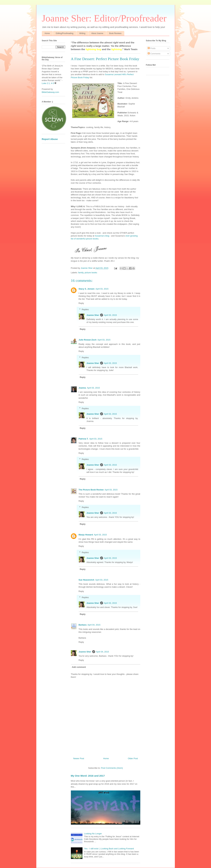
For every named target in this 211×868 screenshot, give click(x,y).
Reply (81, 303)
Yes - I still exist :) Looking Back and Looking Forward (109, 849)
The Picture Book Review (91, 490)
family (81, 273)
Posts (152, 48)
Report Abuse (50, 139)
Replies (85, 309)
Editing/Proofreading (65, 33)
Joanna (82, 388)
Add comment (79, 667)
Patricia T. (84, 439)
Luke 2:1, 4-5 (48, 83)
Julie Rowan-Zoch (88, 340)
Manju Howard (86, 535)
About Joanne (97, 33)
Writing (82, 33)
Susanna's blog (102, 236)
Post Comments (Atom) (112, 768)
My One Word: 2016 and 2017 (88, 776)
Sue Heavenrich (87, 580)
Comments (154, 54)
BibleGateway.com (50, 92)
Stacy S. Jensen (87, 289)
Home (47, 33)
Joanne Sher (93, 315)
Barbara (83, 625)
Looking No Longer (93, 834)
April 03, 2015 (102, 289)
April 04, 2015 (94, 625)
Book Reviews (115, 33)
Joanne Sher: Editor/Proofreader (104, 18)
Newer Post (79, 758)
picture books (91, 273)
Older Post (133, 758)
